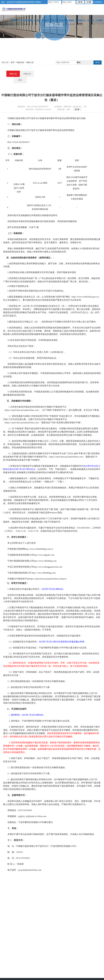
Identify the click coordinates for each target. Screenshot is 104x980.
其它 (66, 74)
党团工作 (54, 20)
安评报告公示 (81, 20)
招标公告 (30, 62)
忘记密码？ (98, 2)
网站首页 (15, 20)
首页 (12, 62)
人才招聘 (99, 20)
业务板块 (70, 20)
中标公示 (52, 74)
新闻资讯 (45, 20)
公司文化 (91, 20)
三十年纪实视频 (26, 20)
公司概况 (37, 20)
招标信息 (62, 20)
